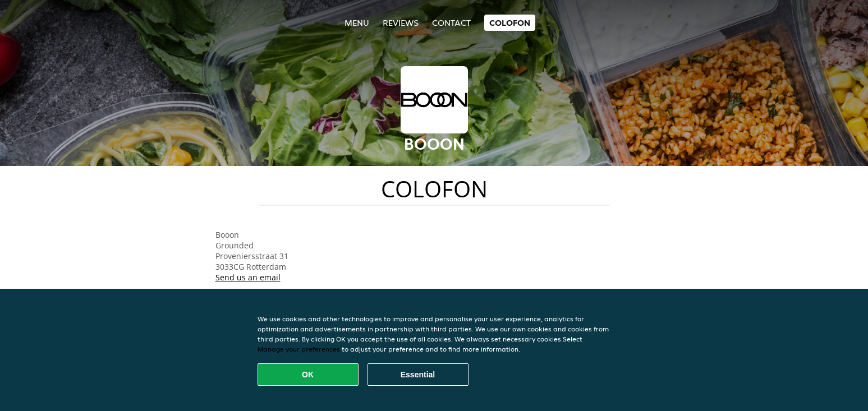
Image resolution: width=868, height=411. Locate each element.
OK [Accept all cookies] (308, 375)
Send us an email (248, 277)
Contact (451, 23)
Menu (357, 23)
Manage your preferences (299, 349)
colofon (510, 23)
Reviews (401, 23)
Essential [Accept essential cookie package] (418, 375)
